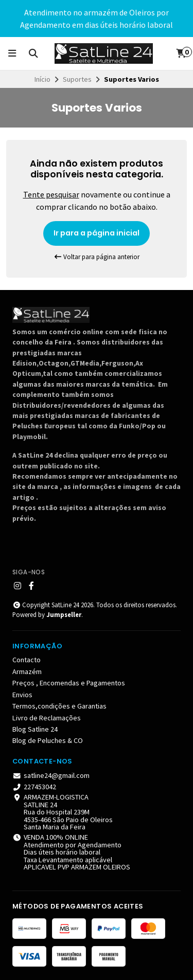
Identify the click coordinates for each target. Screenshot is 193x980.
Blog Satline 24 (35, 729)
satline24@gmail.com (51, 775)
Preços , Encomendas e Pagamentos (69, 683)
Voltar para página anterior (97, 257)
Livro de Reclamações (47, 718)
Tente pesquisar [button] (51, 194)
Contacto (27, 660)
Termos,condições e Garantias (59, 706)
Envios (22, 695)
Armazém (27, 672)
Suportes (77, 79)
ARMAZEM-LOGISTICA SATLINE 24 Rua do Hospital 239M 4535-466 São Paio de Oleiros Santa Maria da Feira (63, 812)
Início (42, 79)
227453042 (34, 787)
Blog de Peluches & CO (48, 740)
